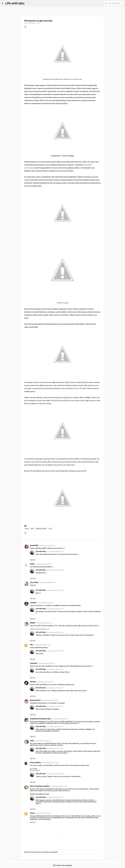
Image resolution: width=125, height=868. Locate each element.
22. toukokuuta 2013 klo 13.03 (46, 663)
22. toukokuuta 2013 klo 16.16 (55, 727)
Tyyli (50, 529)
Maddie (33, 623)
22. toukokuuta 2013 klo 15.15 (43, 741)
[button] (25, 27)
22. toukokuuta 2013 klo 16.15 (55, 706)
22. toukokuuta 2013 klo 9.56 (43, 564)
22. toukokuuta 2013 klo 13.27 (55, 552)
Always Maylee (35, 762)
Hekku (32, 564)
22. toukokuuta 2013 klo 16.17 (55, 748)
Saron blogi (34, 582)
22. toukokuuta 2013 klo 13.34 (45, 682)
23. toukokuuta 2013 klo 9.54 (43, 813)
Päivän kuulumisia (41, 529)
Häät (32, 529)
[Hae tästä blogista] (114, 3)
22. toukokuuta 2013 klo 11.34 (44, 623)
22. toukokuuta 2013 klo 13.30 (55, 669)
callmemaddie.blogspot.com (40, 629)
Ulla (31, 645)
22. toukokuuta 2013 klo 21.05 (50, 763)
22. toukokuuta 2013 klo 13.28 (55, 570)
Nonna (32, 813)
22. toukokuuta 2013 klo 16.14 (55, 688)
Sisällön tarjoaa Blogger (62, 865)
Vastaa (33, 560)
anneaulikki (34, 545)
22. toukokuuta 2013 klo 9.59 (47, 582)
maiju (32, 741)
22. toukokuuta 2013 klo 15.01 (60, 719)
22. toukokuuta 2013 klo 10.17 (45, 603)
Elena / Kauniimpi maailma (40, 786)
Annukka (33, 603)
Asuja (27, 529)
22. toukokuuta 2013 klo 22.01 (55, 797)
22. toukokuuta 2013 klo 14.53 (50, 700)
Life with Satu (15, 3)
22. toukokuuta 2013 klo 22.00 (55, 774)
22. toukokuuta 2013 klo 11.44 (42, 645)
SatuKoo (33, 682)
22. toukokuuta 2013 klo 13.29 (55, 632)
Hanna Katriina (35, 700)
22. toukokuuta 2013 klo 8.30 (47, 545)
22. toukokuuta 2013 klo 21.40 (58, 786)
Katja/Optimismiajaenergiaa (40, 719)
